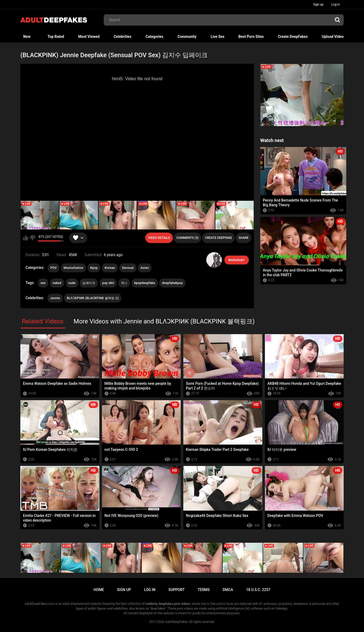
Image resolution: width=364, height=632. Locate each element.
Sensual (128, 268)
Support (177, 590)
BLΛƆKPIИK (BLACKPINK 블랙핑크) (93, 298)
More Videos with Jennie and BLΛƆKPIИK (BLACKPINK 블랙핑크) (164, 321)
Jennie (55, 298)
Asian (145, 268)
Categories (154, 37)
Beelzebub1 (237, 260)
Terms (204, 590)
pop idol (108, 283)
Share (244, 238)
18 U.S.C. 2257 (258, 590)
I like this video (26, 238)
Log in (335, 4)
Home (99, 590)
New (27, 37)
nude (72, 283)
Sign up (318, 4)
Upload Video (333, 37)
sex (43, 283)
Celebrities (123, 37)
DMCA (228, 590)
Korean (110, 268)
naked (57, 283)
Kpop (94, 268)
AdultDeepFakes (177, 622)
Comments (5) (188, 238)
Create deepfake (218, 238)
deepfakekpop (172, 283)
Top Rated (56, 37)
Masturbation (73, 268)
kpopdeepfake (145, 283)
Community (187, 37)
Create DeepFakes (293, 37)
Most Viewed (89, 37)
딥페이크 (89, 283)
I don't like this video (32, 238)
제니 (124, 283)
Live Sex (218, 37)
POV (53, 268)
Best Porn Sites (251, 37)
